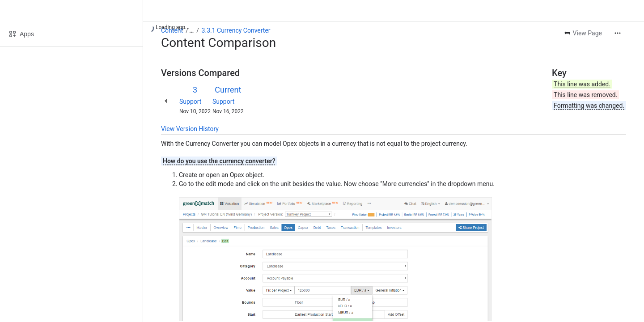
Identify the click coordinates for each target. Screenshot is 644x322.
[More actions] (618, 33)
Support (190, 102)
